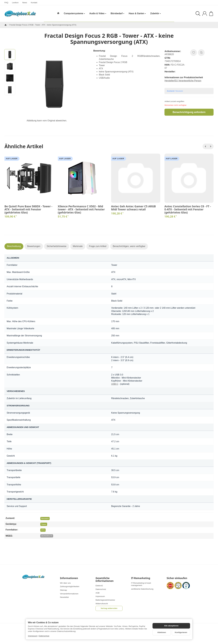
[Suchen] (198, 14)
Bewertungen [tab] (34, 246)
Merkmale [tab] (78, 246)
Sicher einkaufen (177, 578)
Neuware (45, 518)
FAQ (6, 3)
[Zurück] (205, 146)
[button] (10, 55)
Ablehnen (162, 632)
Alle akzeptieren (171, 626)
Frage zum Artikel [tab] (98, 246)
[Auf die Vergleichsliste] (201, 53)
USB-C (115, 384)
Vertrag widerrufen (109, 608)
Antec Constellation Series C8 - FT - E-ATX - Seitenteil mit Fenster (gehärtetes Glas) (188, 209)
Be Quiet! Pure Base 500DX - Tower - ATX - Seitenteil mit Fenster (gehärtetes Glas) (28, 209)
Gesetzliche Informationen (104, 580)
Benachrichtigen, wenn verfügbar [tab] (129, 246)
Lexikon (15, 3)
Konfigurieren (181, 632)
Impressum (33, 636)
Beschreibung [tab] (14, 246)
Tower (44, 524)
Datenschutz (44, 636)
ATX (43, 530)
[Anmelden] (205, 14)
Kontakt (34, 3)
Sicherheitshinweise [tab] (57, 246)
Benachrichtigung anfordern (189, 112)
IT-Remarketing (141, 578)
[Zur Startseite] (20, 14)
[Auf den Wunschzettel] (194, 53)
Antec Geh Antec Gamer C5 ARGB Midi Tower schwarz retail (133, 208)
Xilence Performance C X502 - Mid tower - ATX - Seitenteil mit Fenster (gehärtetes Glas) (81, 209)
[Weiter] (211, 146)
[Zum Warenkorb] (211, 14)
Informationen (69, 578)
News (25, 3)
